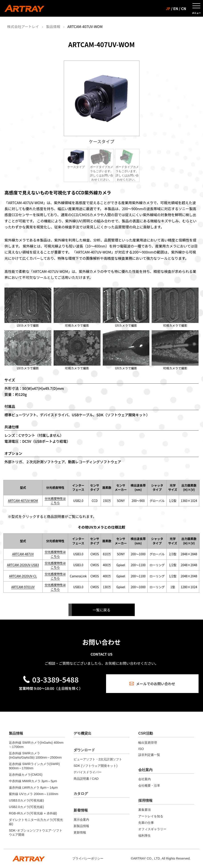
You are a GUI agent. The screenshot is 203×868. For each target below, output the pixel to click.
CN (184, 8)
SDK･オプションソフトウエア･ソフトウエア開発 (36, 833)
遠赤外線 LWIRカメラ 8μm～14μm (33, 787)
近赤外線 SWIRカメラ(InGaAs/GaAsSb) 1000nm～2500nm (35, 755)
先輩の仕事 (146, 823)
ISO (141, 749)
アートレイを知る (151, 816)
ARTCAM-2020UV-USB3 (23, 565)
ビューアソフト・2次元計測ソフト (98, 759)
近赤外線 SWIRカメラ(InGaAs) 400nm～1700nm (36, 745)
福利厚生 (145, 836)
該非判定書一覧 (149, 755)
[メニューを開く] (196, 8)
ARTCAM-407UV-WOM (23, 501)
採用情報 (145, 801)
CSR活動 (146, 733)
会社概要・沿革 (149, 785)
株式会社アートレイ (23, 26)
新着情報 (81, 810)
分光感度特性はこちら (55, 500)
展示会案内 (81, 820)
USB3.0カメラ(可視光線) (26, 800)
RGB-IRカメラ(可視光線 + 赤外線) (33, 813)
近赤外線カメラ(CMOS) (26, 775)
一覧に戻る (101, 610)
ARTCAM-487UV (23, 554)
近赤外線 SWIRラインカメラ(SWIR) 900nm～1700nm (34, 766)
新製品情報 (81, 826)
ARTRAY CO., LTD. (147, 858)
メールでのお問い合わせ (152, 684)
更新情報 (80, 832)
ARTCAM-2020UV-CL (23, 576)
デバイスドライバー (88, 772)
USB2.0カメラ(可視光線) (26, 807)
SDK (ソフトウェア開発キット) (95, 766)
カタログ (81, 794)
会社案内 (145, 770)
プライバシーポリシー (88, 858)
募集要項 (145, 810)
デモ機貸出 (82, 733)
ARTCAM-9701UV (23, 587)
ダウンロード (84, 750)
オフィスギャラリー (152, 829)
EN (176, 8)
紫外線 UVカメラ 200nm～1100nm (34, 794)
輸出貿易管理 (148, 743)
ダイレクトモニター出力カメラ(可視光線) (36, 822)
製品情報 (53, 26)
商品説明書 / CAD (86, 779)
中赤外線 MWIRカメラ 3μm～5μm (33, 781)
